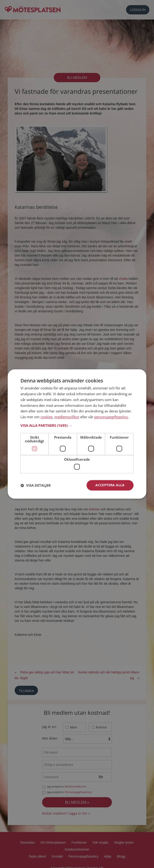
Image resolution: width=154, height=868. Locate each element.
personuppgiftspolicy (111, 417)
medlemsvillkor (67, 417)
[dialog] (77, 434)
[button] (77, 425)
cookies (47, 417)
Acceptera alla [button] (110, 485)
